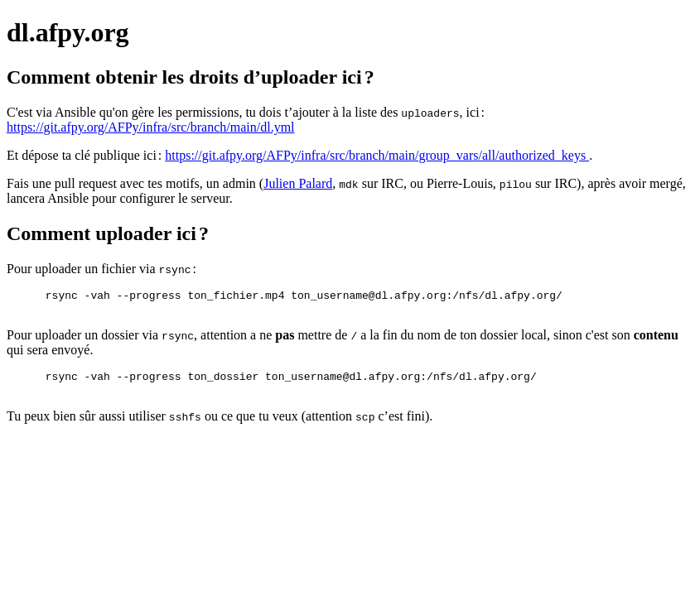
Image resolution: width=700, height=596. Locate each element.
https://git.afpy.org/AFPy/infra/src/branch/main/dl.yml (151, 127)
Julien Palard (298, 183)
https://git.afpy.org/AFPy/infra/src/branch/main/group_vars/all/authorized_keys (377, 155)
